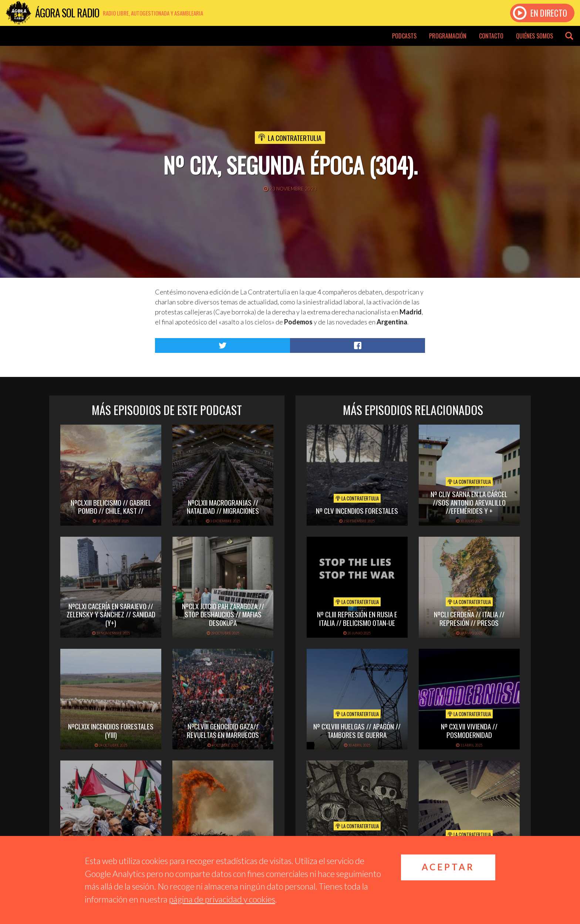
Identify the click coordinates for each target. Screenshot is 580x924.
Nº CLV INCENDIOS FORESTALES (357, 510)
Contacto (491, 36)
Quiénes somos (535, 36)
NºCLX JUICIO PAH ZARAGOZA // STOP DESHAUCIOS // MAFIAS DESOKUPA (223, 614)
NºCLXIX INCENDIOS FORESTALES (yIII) (111, 730)
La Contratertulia (295, 138)
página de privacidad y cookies (222, 899)
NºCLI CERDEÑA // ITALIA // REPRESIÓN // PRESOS (469, 618)
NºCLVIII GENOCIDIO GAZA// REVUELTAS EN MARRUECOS (223, 730)
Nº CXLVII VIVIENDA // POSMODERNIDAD (469, 730)
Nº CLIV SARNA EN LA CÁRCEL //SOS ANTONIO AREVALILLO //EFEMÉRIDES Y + (469, 502)
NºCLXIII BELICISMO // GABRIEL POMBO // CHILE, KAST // (111, 507)
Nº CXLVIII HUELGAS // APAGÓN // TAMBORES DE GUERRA (357, 730)
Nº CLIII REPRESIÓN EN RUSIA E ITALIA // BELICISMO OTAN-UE (357, 618)
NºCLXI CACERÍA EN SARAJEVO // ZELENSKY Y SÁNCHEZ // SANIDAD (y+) (111, 614)
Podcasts (404, 36)
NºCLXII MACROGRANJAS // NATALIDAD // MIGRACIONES (223, 507)
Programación (448, 36)
